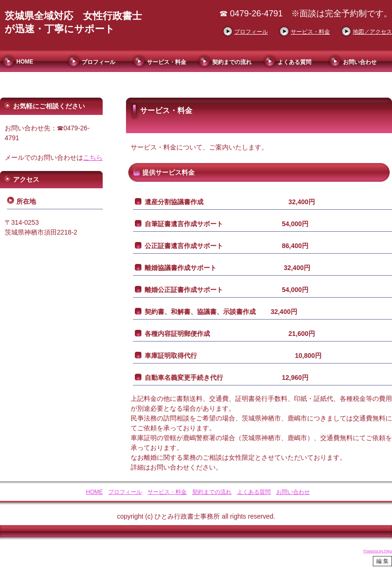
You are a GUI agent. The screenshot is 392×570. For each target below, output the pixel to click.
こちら (93, 157)
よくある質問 (294, 62)
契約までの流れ (232, 62)
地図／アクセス (372, 32)
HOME (25, 62)
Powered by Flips (378, 551)
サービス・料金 (310, 32)
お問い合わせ (360, 62)
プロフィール (251, 32)
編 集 (382, 561)
